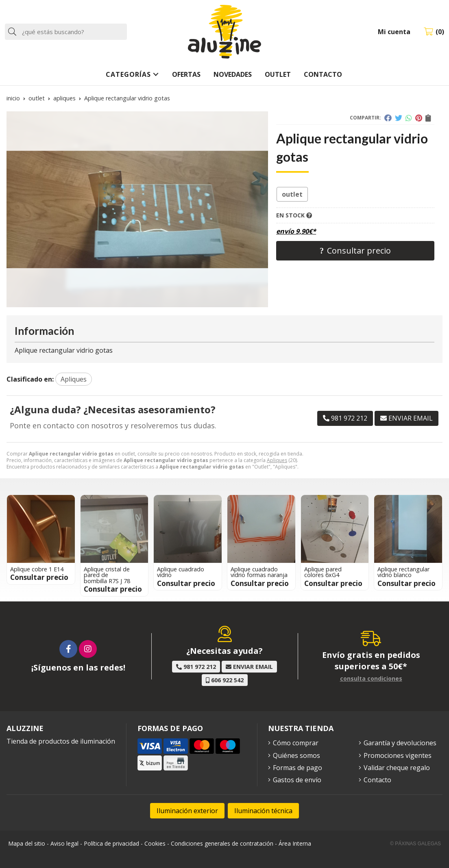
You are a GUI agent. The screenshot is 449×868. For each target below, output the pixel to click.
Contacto (377, 780)
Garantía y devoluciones (400, 743)
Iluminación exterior (187, 811)
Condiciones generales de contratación (222, 843)
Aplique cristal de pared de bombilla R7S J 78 (107, 575)
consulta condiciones (371, 679)
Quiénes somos (296, 755)
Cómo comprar (296, 743)
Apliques (277, 460)
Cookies (155, 843)
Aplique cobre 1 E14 (37, 569)
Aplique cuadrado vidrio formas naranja (259, 572)
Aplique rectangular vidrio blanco (403, 572)
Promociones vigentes (398, 755)
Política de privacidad (111, 843)
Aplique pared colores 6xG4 (323, 572)
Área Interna (295, 843)
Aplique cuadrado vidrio (181, 572)
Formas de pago (298, 768)
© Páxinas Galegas (415, 844)
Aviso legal (64, 843)
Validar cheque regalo (397, 768)
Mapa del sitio (27, 843)
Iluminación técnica (263, 811)
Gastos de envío (297, 780)
